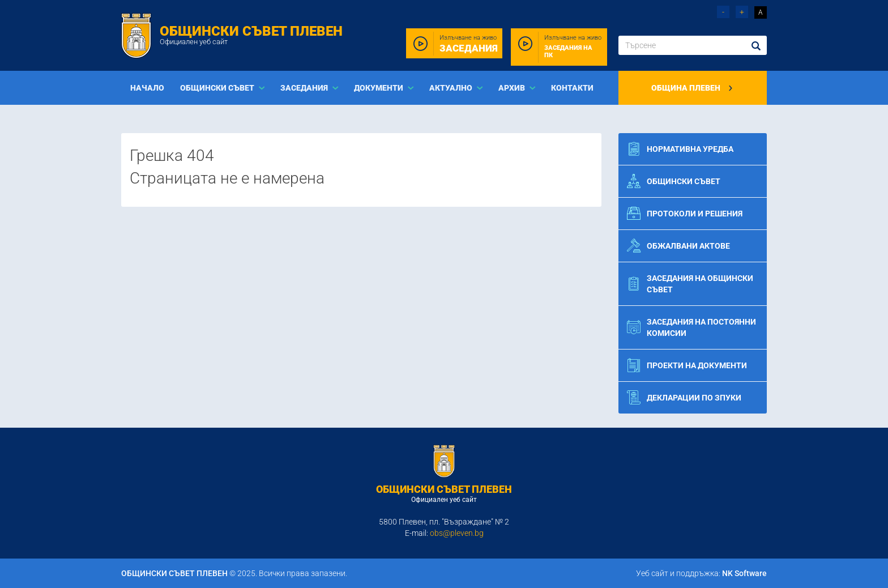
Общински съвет (674, 181)
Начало (147, 88)
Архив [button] (513, 88)
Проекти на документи (687, 365)
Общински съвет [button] (218, 88)
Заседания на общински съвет (690, 284)
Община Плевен (692, 88)
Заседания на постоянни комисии (691, 327)
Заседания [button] (305, 88)
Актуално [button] (452, 88)
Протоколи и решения (685, 214)
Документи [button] (379, 88)
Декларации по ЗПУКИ (684, 398)
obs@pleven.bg (457, 533)
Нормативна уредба (680, 149)
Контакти (572, 88)
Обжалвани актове (678, 246)
